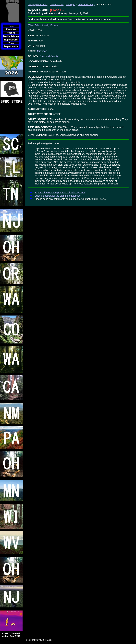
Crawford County (86, 4)
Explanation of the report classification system (60, 193)
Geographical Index (38, 4)
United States (57, 4)
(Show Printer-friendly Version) (43, 25)
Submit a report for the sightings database (58, 196)
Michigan (71, 4)
